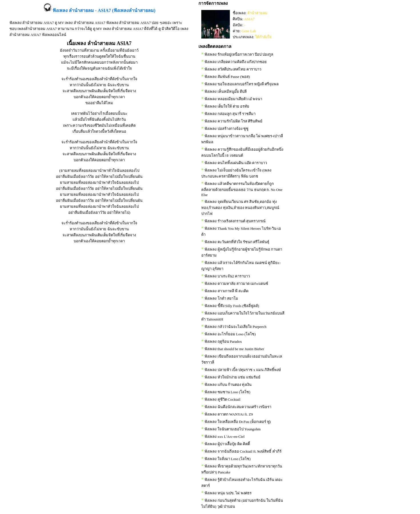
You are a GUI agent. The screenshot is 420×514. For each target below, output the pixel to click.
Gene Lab (249, 31)
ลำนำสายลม (257, 13)
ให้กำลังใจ (263, 37)
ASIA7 (249, 19)
